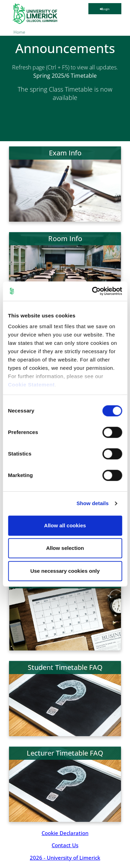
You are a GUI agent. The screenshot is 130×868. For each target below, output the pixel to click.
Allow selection (65, 548)
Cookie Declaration (65, 833)
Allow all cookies (65, 525)
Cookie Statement (31, 385)
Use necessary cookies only (65, 571)
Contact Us (65, 845)
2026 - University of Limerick (65, 858)
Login (105, 9)
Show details (93, 503)
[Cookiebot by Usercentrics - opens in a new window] (93, 291)
